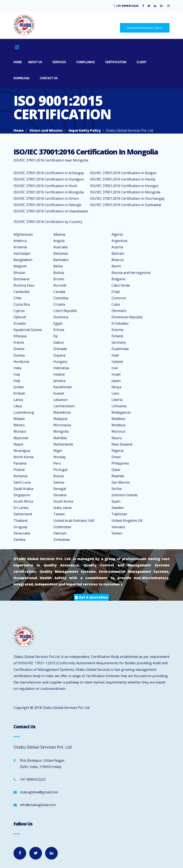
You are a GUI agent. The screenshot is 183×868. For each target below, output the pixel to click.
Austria (117, 247)
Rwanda (118, 476)
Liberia (117, 400)
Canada (59, 292)
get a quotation (91, 597)
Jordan (19, 387)
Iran (115, 368)
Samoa (59, 482)
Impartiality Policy (85, 130)
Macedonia (62, 412)
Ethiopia (20, 336)
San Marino (121, 482)
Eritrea (59, 330)
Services (59, 62)
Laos (115, 393)
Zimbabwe (62, 540)
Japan (116, 381)
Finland (117, 336)
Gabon (59, 342)
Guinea (19, 355)
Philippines (120, 463)
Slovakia (60, 495)
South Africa (23, 501)
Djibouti (20, 317)
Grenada (60, 349)
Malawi (19, 419)
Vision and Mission (46, 130)
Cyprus (19, 311)
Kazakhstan (63, 387)
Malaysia (60, 419)
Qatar (116, 470)
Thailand (20, 521)
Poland (19, 470)
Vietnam (60, 533)
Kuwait (59, 393)
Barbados (61, 260)
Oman (116, 457)
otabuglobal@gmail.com (39, 792)
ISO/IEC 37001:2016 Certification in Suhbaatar (126, 205)
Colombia (61, 298)
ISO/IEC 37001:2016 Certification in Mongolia (49, 192)
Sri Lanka (21, 508)
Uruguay (20, 527)
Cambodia (21, 292)
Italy (17, 381)
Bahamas (61, 253)
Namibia (60, 438)
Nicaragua (22, 451)
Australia (60, 247)
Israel (116, 374)
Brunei (59, 279)
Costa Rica (22, 304)
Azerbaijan (22, 253)
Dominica (61, 317)
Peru (57, 463)
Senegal (60, 489)
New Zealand (122, 444)
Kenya (116, 387)
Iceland (117, 362)
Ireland (59, 374)
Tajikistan (119, 514)
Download (22, 78)
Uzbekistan (62, 527)
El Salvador (120, 323)
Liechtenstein (64, 406)
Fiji (55, 336)
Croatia (59, 304)
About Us (35, 62)
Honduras (21, 362)
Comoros (119, 298)
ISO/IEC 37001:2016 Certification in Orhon (46, 198)
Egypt (58, 323)
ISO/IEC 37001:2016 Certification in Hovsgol (124, 186)
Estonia (117, 330)
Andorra (20, 241)
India (17, 368)
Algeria (117, 234)
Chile (17, 298)
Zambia (19, 540)
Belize (58, 266)
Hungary (60, 362)
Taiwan (59, 514)
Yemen (117, 533)
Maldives (118, 419)
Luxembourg (24, 412)
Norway (60, 457)
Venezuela (22, 533)
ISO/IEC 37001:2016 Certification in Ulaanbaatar (51, 211)
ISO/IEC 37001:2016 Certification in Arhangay (49, 173)
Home (18, 62)
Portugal (60, 470)
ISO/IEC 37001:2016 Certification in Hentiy (123, 179)
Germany (119, 342)
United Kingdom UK (127, 521)
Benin (116, 266)
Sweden (118, 508)
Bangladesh (23, 260)
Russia (59, 476)
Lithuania (119, 406)
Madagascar (121, 412)
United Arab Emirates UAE (74, 521)
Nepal (18, 444)
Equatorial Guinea (28, 330)
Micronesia (62, 425)
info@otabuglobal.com (38, 805)
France (19, 342)
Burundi (60, 285)
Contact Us (49, 78)
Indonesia (61, 368)
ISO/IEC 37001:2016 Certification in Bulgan (123, 173)
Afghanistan (23, 234)
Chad (116, 292)
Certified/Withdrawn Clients (145, 28)
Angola (59, 241)
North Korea (24, 457)
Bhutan (19, 273)
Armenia (20, 247)
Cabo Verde (121, 285)
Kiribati (19, 393)
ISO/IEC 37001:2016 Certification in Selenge (47, 205)
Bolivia (59, 273)
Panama (20, 463)
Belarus (118, 260)
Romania (20, 476)
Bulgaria (118, 279)
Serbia (117, 489)
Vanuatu (118, 527)
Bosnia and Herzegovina (131, 273)
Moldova (118, 425)
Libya (18, 406)
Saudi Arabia (23, 489)
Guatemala (120, 349)
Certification (116, 62)
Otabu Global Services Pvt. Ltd (66, 708)
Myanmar (21, 438)
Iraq (17, 374)
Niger (58, 451)
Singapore (22, 495)
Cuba (116, 304)
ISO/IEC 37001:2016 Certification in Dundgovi (49, 179)
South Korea (63, 501)
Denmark (119, 311)
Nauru (117, 438)
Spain (116, 501)
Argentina (119, 241)
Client (142, 62)
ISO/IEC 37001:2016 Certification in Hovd (45, 186)
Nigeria (117, 451)
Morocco (118, 431)
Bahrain (118, 253)
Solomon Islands (125, 495)
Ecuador (20, 323)
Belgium (20, 266)
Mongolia (61, 431)
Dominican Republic (127, 317)
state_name (63, 508)
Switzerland (23, 514)
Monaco (20, 431)
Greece (19, 349)
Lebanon (60, 400)
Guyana (59, 355)
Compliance (86, 62)
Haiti (115, 355)
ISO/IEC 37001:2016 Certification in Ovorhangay (127, 198)
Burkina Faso (24, 285)
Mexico (19, 425)
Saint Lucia (22, 482)
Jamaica (59, 381)
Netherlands (63, 444)
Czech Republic (65, 311)
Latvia (18, 400)
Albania (59, 234)
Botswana (21, 279)
